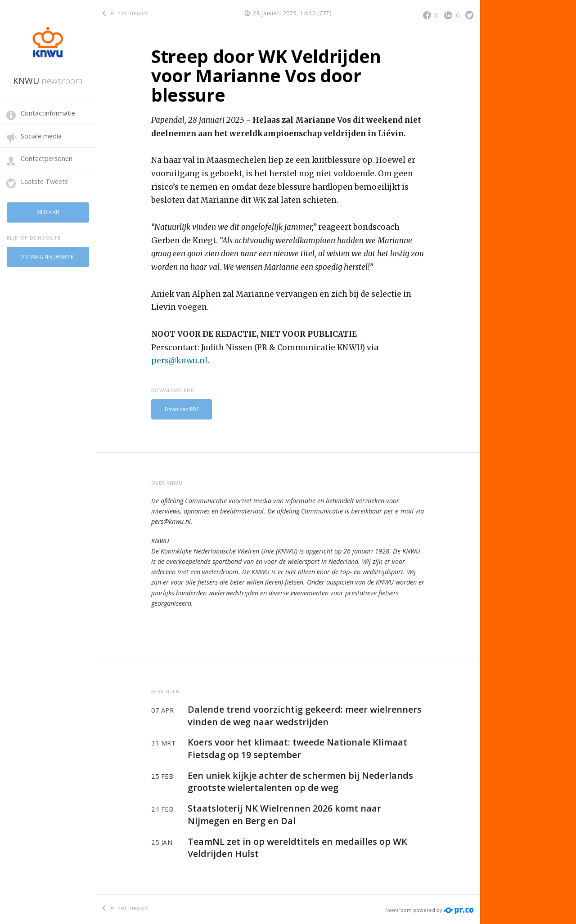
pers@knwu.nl (179, 361)
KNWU (48, 81)
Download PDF (180, 408)
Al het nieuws (125, 13)
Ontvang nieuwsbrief (48, 253)
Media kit (48, 211)
